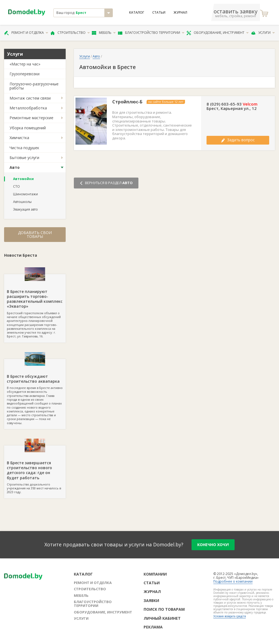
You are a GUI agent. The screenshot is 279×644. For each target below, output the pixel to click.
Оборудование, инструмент (218, 33)
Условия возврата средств (230, 616)
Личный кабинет (162, 618)
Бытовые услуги (24, 158)
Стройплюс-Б (127, 102)
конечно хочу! (213, 545)
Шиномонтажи (25, 194)
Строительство (70, 33)
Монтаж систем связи (30, 98)
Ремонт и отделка (26, 33)
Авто (15, 167)
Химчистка (19, 138)
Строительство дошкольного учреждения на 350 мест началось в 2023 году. (35, 470)
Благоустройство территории (151, 33)
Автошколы (22, 202)
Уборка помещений (28, 128)
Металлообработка (28, 108)
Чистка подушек (24, 148)
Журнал (180, 13)
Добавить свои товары (35, 234)
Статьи (159, 13)
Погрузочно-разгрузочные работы (34, 86)
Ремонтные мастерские (31, 118)
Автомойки (23, 179)
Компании (155, 574)
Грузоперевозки (25, 74)
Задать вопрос (238, 140)
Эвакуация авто (25, 209)
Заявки (151, 600)
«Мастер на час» (25, 64)
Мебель (104, 33)
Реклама (153, 627)
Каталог (137, 13)
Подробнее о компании (233, 581)
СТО (16, 186)
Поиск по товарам (164, 609)
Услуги (263, 33)
